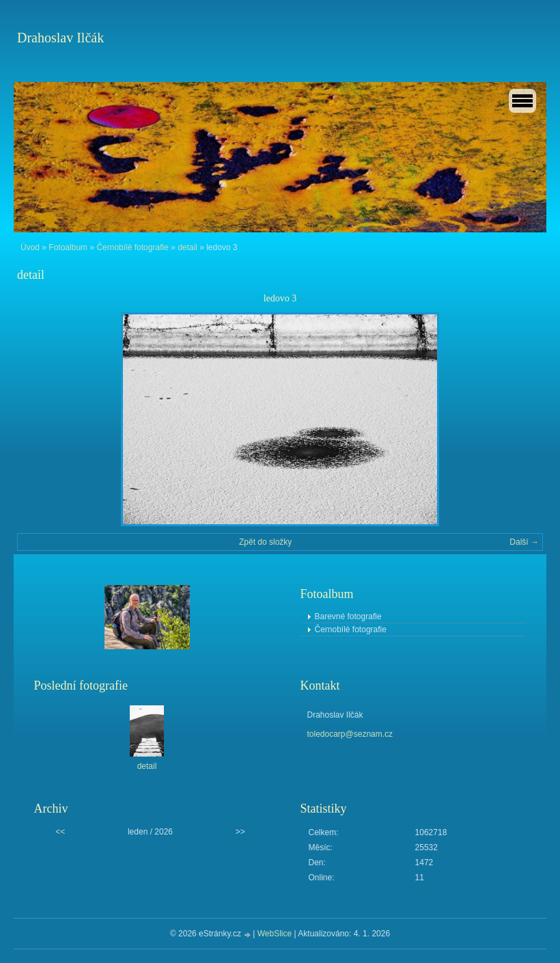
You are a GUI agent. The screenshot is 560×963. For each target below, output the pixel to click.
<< (60, 832)
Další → (524, 542)
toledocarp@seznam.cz (350, 734)
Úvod (30, 247)
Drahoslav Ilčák (60, 38)
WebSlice (275, 934)
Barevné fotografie (348, 616)
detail (187, 247)
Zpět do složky (265, 542)
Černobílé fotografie (132, 247)
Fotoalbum (68, 247)
